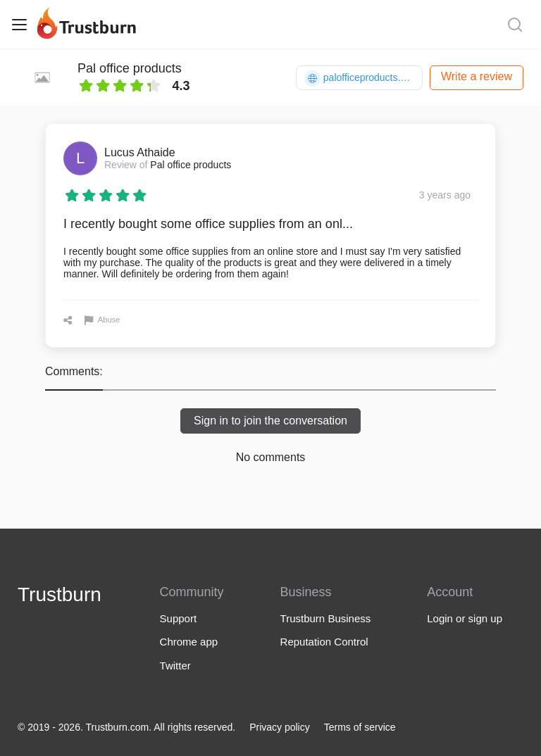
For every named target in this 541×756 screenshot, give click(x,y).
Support (179, 618)
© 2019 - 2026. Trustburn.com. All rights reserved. (126, 727)
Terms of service (360, 727)
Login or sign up (465, 618)
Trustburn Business (326, 618)
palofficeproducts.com (362, 78)
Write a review (477, 76)
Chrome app (189, 642)
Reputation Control (324, 642)
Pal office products (130, 68)
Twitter (175, 666)
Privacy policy (280, 727)
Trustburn (60, 594)
